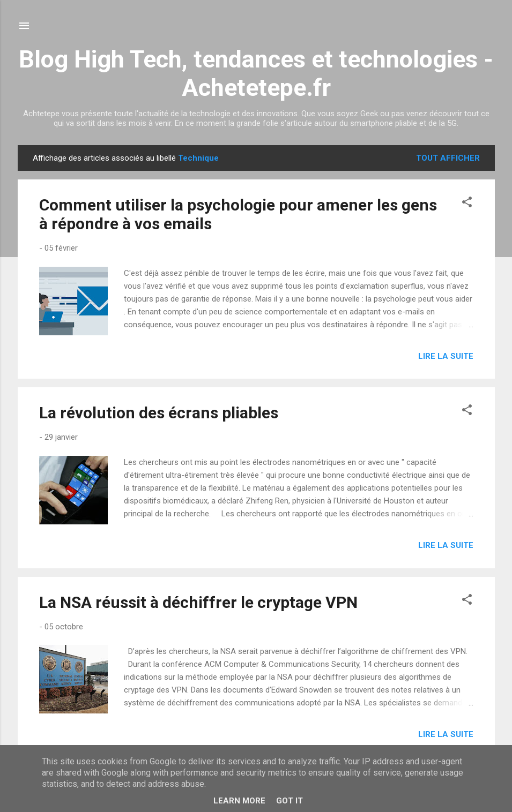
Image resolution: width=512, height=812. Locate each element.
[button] (467, 204)
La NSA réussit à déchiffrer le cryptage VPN (198, 602)
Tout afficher (448, 158)
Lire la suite (446, 356)
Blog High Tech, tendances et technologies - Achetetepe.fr (256, 73)
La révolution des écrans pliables (159, 413)
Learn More (239, 801)
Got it (290, 801)
